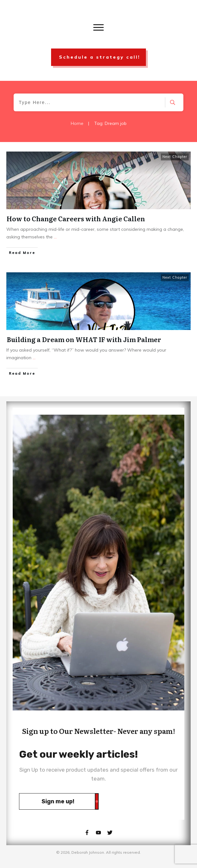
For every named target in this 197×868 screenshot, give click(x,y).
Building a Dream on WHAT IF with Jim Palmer (84, 339)
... (55, 237)
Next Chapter (175, 157)
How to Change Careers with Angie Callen (76, 218)
